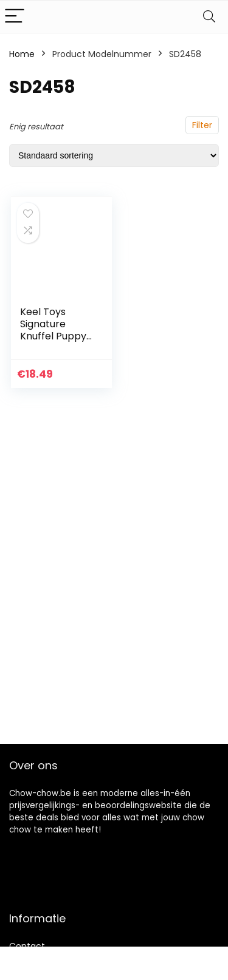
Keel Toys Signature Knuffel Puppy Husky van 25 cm (53, 336)
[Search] (209, 17)
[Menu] (15, 17)
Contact (27, 946)
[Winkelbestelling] (114, 155)
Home (22, 54)
